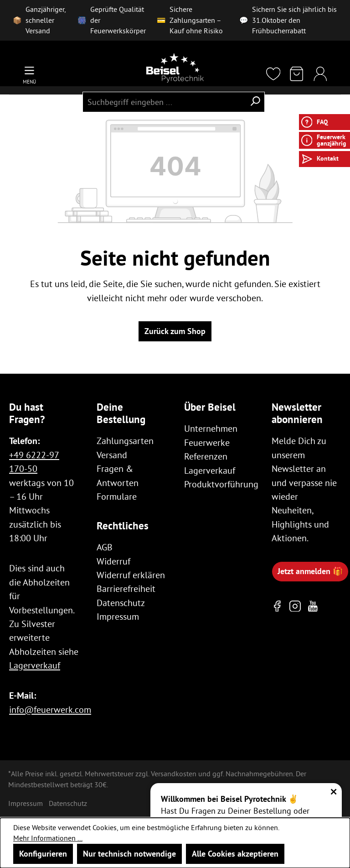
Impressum (118, 616)
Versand (112, 455)
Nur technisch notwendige (129, 854)
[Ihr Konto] (320, 75)
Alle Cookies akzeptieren (235, 854)
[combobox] (164, 102)
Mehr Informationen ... (48, 838)
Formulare (117, 496)
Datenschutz (121, 603)
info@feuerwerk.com (50, 709)
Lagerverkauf (35, 665)
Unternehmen (211, 428)
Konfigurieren (43, 854)
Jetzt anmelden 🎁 (310, 571)
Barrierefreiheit (126, 588)
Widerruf (113, 561)
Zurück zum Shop (175, 331)
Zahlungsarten (125, 441)
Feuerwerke (207, 442)
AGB (105, 547)
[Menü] (29, 75)
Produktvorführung (221, 484)
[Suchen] (255, 102)
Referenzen (206, 456)
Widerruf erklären (131, 575)
